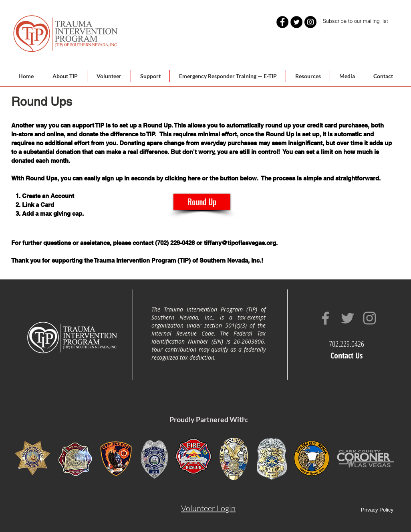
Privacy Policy (377, 510)
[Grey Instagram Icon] (370, 318)
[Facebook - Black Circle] (282, 22)
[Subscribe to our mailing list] (356, 21)
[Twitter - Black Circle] (296, 22)
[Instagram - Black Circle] (310, 22)
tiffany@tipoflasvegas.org (240, 243)
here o (196, 178)
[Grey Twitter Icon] (348, 318)
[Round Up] (202, 202)
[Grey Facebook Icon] (325, 318)
